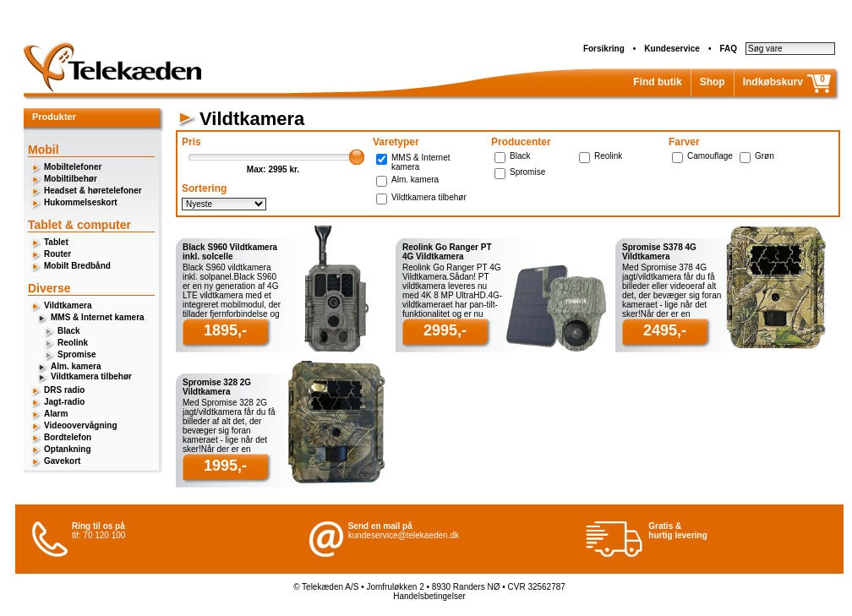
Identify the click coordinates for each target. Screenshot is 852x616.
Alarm (56, 414)
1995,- (225, 466)
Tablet (56, 242)
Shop (713, 82)
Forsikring (604, 49)
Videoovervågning (81, 425)
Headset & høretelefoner (93, 191)
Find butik (657, 82)
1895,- (225, 330)
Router (57, 254)
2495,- (665, 330)
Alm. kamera (76, 366)
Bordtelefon (68, 437)
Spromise (77, 354)
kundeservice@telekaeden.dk (404, 535)
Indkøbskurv (773, 82)
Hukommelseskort (81, 202)
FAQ (728, 49)
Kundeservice (672, 49)
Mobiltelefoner (73, 167)
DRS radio (64, 390)
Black (69, 331)
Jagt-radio (64, 402)
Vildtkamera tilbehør (91, 376)
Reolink (73, 343)
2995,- (445, 330)
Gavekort (62, 461)
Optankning (68, 449)
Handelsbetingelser (429, 596)
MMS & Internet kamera (98, 317)
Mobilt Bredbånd (77, 266)
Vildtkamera (68, 305)
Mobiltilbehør (71, 179)
